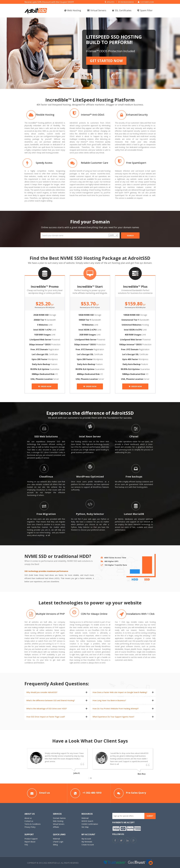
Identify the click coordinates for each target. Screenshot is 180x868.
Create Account (88, 845)
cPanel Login (58, 842)
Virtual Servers (97, 10)
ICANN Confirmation (90, 824)
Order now (45, 386)
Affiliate (56, 827)
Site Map (85, 827)
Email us (45, 793)
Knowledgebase (126, 2)
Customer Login (146, 2)
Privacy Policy (30, 827)
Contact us (29, 821)
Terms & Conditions (33, 824)
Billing (55, 845)
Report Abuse (30, 842)
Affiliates (110, 2)
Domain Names (59, 818)
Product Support (31, 839)
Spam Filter (145, 10)
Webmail (85, 818)
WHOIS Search (87, 821)
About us (28, 818)
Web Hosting (73, 10)
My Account (86, 839)
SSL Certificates (122, 10)
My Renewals (87, 842)
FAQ (26, 845)
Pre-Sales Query (136, 793)
